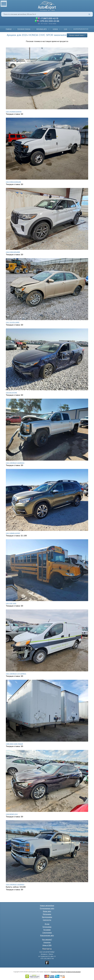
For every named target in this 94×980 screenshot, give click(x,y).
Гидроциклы (47, 927)
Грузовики (47, 930)
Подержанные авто (47, 908)
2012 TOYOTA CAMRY (13, 322)
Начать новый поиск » (77, 35)
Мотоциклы (47, 914)
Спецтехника (47, 933)
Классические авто (47, 935)
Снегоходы (47, 920)
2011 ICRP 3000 (11, 603)
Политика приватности (58, 972)
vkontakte (47, 963)
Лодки (47, 924)
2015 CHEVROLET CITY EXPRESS (16, 674)
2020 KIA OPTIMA (11, 392)
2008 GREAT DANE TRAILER (14, 744)
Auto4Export (47, 5)
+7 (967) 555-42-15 (49, 18)
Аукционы (47, 942)
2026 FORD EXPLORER (13, 252)
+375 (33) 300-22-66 (49, 21)
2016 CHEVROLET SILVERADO (15, 884)
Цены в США (47, 945)
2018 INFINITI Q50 (12, 814)
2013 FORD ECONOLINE (13, 182)
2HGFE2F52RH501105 (81, 29)
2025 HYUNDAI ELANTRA (14, 111)
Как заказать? (47, 939)
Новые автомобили (47, 906)
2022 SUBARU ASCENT (13, 533)
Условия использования (73, 972)
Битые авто (47, 911)
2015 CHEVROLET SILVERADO (15, 463)
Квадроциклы (47, 917)
